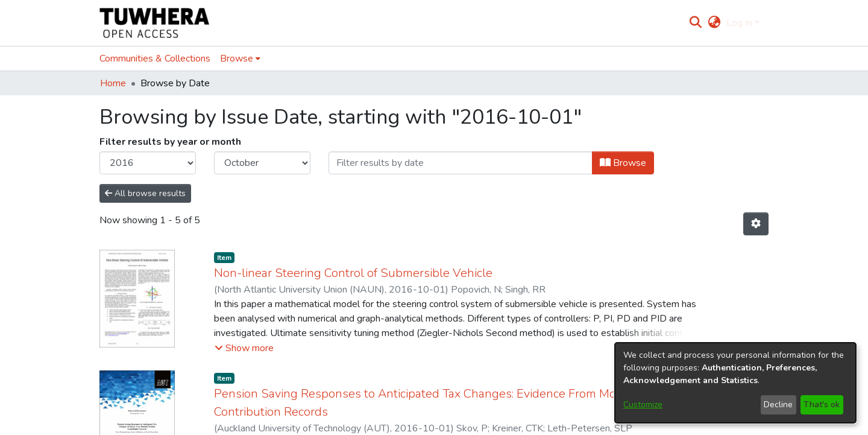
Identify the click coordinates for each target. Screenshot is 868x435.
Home (113, 83)
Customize (643, 405)
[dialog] (735, 383)
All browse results (145, 193)
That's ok (822, 405)
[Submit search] (696, 23)
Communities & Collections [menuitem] (155, 59)
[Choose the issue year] (148, 163)
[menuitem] (714, 23)
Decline (778, 405)
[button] (244, 334)
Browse (623, 163)
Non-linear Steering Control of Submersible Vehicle (353, 259)
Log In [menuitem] (739, 23)
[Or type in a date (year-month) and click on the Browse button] (461, 163)
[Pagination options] (756, 224)
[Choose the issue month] (262, 163)
